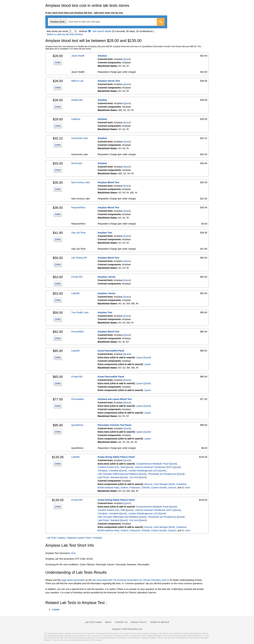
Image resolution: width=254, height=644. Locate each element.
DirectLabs (77, 163)
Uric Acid (134, 477)
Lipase (139, 357)
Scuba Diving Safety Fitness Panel (116, 457)
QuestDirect (77, 425)
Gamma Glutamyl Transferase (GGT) (154, 467)
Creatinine (181, 484)
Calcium (172, 488)
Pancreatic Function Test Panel (114, 425)
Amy (73, 553)
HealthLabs (77, 100)
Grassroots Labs (80, 138)
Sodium (124, 488)
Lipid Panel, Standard (109, 477)
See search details (102, 31)
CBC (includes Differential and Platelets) (118, 474)
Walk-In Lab (77, 81)
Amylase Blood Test (108, 182)
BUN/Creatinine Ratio (109, 488)
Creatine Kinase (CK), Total (111, 467)
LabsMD (75, 293)
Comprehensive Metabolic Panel (152, 464)
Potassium (135, 488)
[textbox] (86, 22)
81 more (186, 488)
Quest (127, 59)
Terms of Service (160, 622)
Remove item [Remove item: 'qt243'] (66, 22)
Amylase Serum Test (109, 81)
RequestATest (78, 207)
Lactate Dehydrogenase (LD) (143, 471)
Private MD (77, 277)
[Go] (161, 22)
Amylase (102, 56)
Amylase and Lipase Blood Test (115, 399)
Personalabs (78, 332)
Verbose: (83, 31)
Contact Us (121, 622)
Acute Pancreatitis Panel (111, 351)
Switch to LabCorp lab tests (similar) (65, 34)
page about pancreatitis (73, 580)
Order (58, 62)
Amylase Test (105, 233)
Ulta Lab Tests (78, 233)
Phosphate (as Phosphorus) (162, 474)
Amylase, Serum (107, 277)
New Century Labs (81, 182)
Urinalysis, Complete (108, 471)
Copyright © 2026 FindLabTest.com (127, 629)
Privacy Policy (139, 622)
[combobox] (106, 22)
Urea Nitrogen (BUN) (164, 484)
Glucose (148, 484)
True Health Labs (80, 312)
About (108, 622)
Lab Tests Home (93, 622)
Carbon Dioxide (159, 488)
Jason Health (78, 56)
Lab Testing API (79, 258)
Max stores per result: (58, 31)
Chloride (146, 488)
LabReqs (76, 119)
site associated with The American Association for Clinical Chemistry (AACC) (131, 580)
